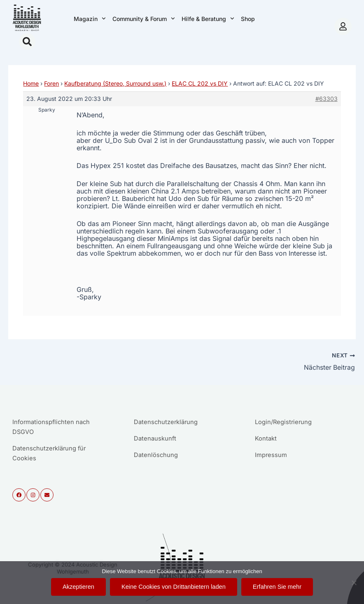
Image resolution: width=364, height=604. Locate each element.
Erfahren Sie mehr (277, 587)
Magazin (90, 19)
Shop (248, 19)
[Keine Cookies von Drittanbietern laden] (354, 583)
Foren (51, 83)
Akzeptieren (78, 587)
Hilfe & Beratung (208, 19)
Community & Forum (144, 19)
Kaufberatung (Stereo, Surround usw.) (115, 83)
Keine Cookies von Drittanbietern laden (174, 587)
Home (31, 83)
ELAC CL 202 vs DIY (200, 83)
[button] (27, 42)
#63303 (327, 99)
